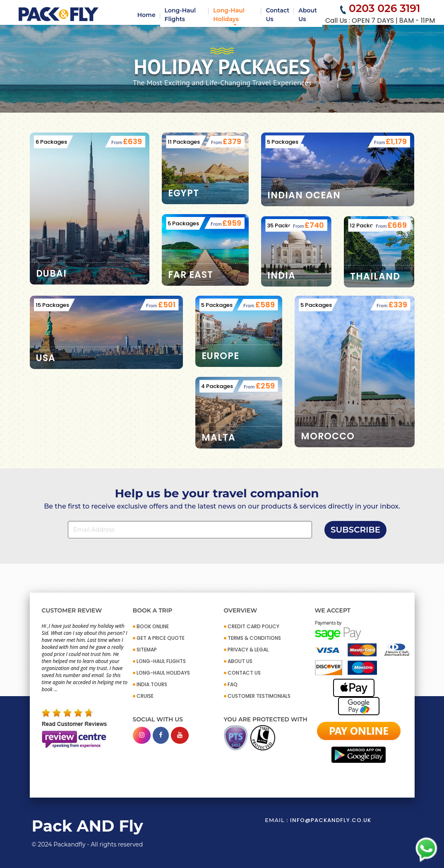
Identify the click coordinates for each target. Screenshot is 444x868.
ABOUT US (240, 661)
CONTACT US (244, 673)
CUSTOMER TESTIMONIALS (259, 696)
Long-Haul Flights (180, 15)
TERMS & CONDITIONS (254, 638)
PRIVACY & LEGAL (248, 650)
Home (146, 15)
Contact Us (277, 15)
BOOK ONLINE (153, 626)
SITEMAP (147, 650)
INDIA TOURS (152, 684)
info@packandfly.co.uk (331, 820)
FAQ (233, 684)
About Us (308, 15)
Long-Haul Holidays (229, 15)
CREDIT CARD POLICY (253, 626)
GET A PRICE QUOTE (161, 638)
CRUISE (145, 696)
